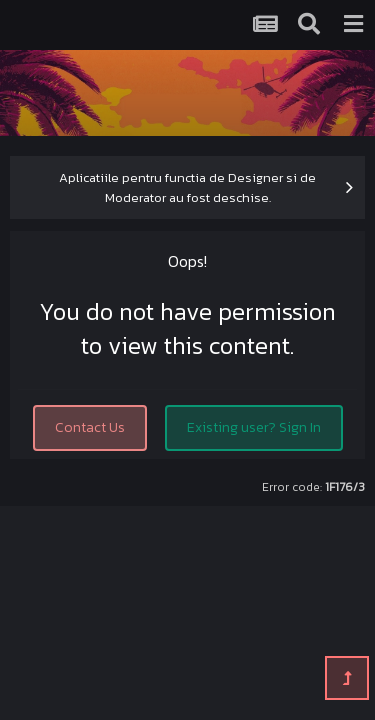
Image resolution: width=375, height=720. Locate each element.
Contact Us (90, 427)
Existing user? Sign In (254, 427)
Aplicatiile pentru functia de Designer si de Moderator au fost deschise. (187, 187)
